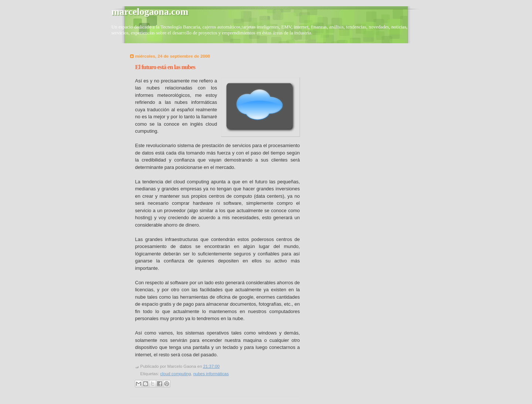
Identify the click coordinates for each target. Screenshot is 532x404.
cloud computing (176, 374)
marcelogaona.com (150, 12)
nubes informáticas (211, 374)
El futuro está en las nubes (165, 67)
